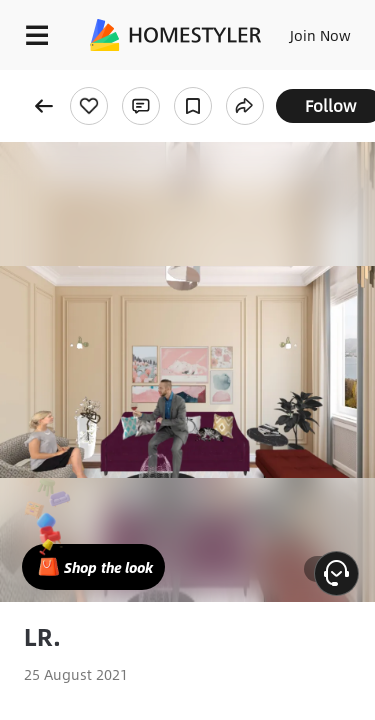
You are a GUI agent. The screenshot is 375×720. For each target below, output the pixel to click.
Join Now (320, 35)
